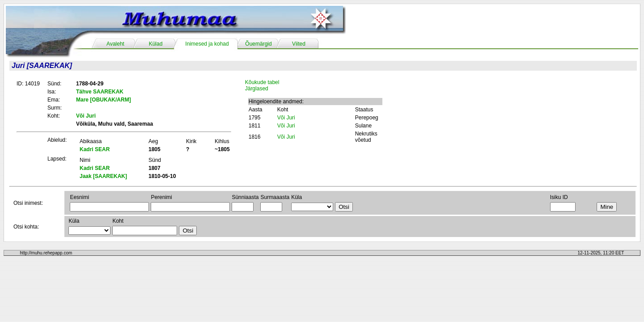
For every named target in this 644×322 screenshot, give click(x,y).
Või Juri (286, 118)
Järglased (257, 89)
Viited (299, 44)
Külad (156, 44)
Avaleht (115, 44)
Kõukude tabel (262, 82)
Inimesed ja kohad (207, 44)
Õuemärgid (258, 44)
